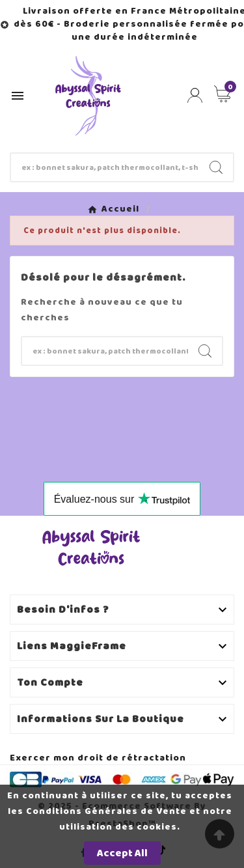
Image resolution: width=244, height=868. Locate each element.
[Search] (216, 167)
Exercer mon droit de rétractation (98, 758)
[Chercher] (105, 167)
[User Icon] (195, 95)
